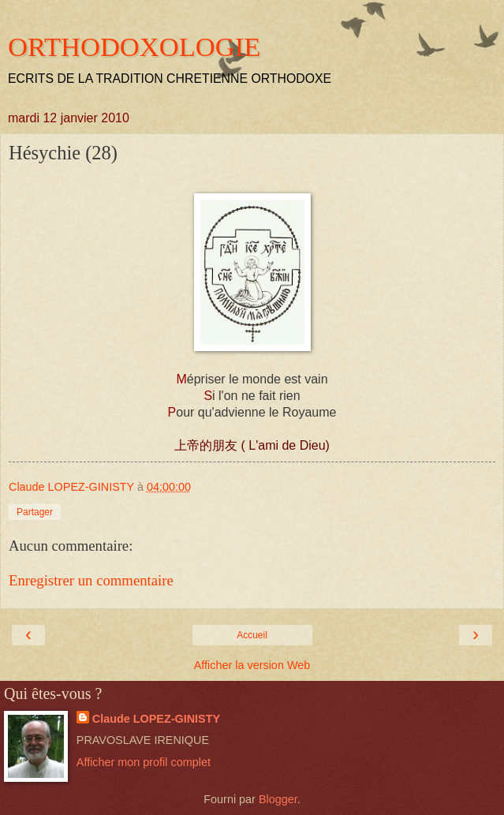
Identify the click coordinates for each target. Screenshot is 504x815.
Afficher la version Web (252, 665)
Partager (35, 512)
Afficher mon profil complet (144, 762)
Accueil (252, 635)
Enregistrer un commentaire (91, 580)
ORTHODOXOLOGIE (134, 47)
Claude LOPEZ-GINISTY (156, 719)
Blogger (278, 799)
